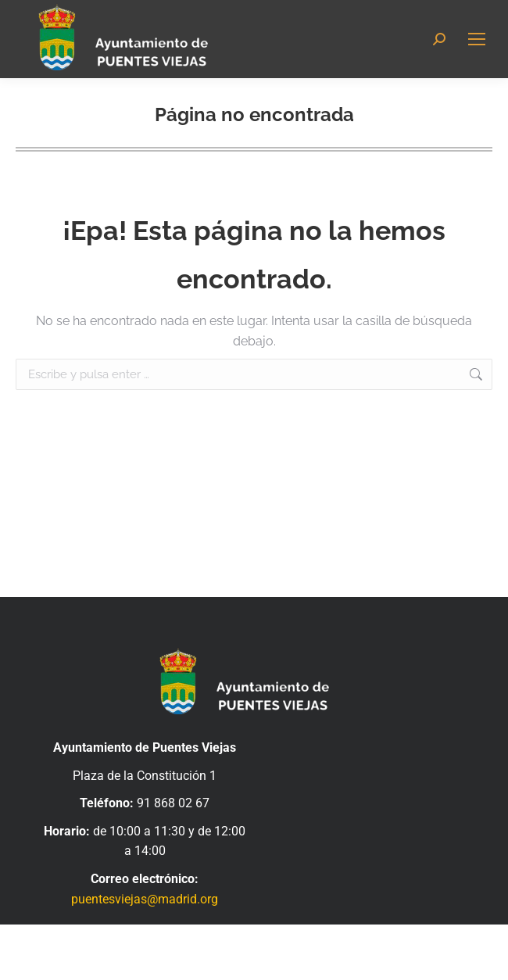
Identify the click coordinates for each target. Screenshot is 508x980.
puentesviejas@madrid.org (145, 899)
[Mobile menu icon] (477, 39)
